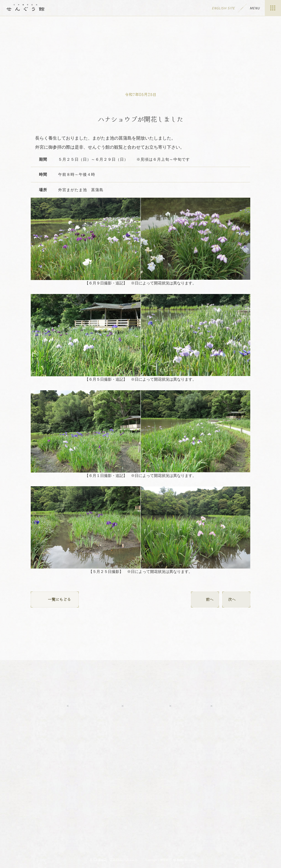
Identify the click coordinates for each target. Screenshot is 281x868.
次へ (236, 600)
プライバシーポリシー (123, 859)
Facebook (95, 706)
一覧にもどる (55, 600)
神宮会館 (203, 824)
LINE (190, 706)
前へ (205, 600)
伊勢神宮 (140, 824)
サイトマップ (98, 859)
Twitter (146, 706)
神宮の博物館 (78, 824)
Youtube (38, 706)
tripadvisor (242, 706)
